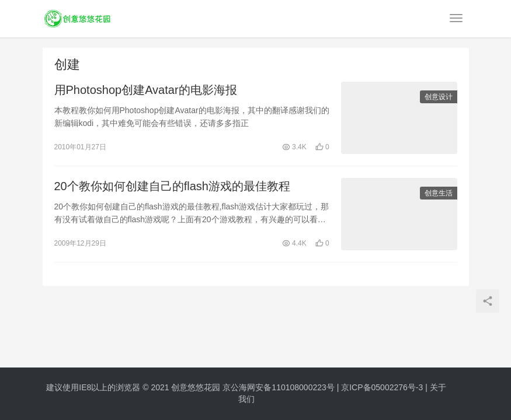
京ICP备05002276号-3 (382, 387)
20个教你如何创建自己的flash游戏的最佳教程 (173, 186)
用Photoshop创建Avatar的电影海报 (146, 90)
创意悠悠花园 (196, 387)
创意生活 (439, 193)
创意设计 (439, 97)
